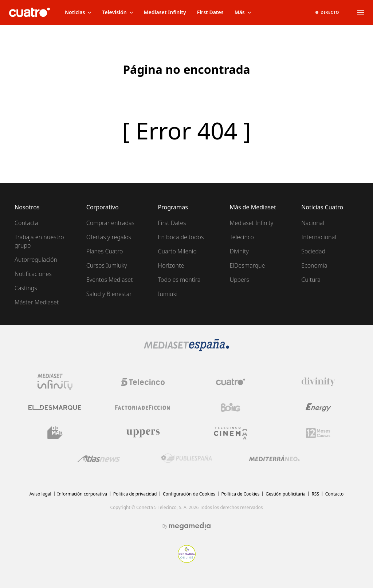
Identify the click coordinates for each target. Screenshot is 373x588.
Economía (314, 265)
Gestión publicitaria (286, 494)
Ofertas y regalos (109, 237)
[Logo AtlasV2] (99, 459)
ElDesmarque (247, 265)
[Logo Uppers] (143, 433)
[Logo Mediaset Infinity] (55, 382)
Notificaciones (33, 274)
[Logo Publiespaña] (186, 458)
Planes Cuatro (105, 251)
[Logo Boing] (231, 407)
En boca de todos (181, 237)
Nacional (313, 223)
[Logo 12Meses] (318, 433)
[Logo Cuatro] (231, 382)
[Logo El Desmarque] (55, 408)
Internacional (319, 237)
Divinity (239, 251)
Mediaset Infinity (251, 223)
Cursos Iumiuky (107, 265)
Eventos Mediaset (110, 280)
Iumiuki (168, 294)
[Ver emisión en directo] (327, 12)
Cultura (311, 280)
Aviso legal (40, 494)
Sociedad (313, 251)
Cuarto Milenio (177, 251)
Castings (26, 288)
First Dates (172, 223)
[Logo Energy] (318, 407)
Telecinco (242, 237)
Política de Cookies (240, 494)
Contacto (335, 494)
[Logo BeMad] (55, 433)
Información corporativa (82, 494)
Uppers (239, 280)
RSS (315, 494)
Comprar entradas (110, 223)
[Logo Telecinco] (143, 382)
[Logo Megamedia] (190, 526)
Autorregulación (36, 260)
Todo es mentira (179, 280)
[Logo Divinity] (318, 382)
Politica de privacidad (135, 494)
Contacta (26, 223)
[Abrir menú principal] (361, 12)
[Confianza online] (187, 561)
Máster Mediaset (37, 302)
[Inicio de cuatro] (30, 12)
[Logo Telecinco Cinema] (231, 433)
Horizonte (171, 265)
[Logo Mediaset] (186, 349)
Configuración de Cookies (189, 494)
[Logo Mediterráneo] (274, 458)
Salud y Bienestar (109, 294)
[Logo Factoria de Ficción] (143, 407)
